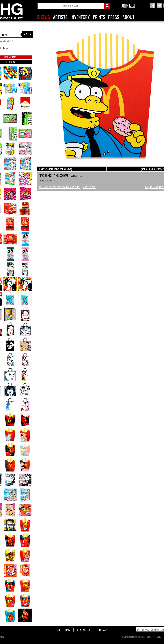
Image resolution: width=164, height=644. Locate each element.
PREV (55, 169)
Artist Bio (89, 187)
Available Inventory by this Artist (59, 187)
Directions (63, 629)
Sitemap (102, 629)
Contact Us (84, 629)
